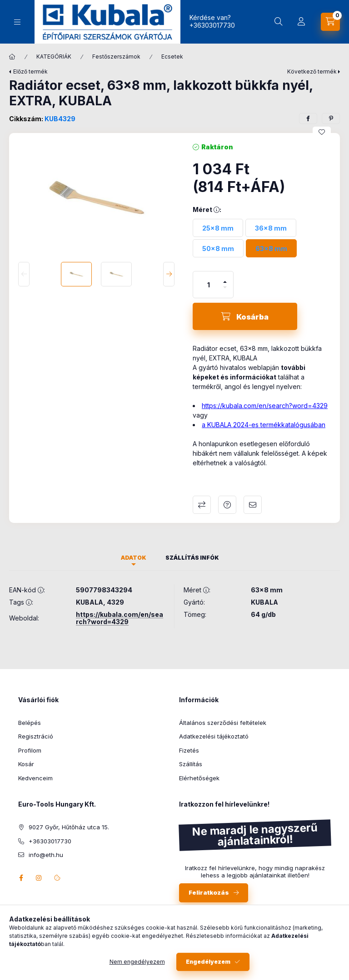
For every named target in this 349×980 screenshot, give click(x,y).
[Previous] (24, 274)
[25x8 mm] (218, 228)
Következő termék (312, 71)
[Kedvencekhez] (322, 132)
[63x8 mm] (271, 248)
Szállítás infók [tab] (192, 558)
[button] (96, 197)
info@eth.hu (46, 855)
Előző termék (30, 71)
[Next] (169, 274)
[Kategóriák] (17, 22)
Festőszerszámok (116, 57)
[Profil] (301, 22)
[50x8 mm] (218, 248)
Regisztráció (36, 736)
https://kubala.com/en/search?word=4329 (265, 406)
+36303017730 (212, 25)
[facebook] (308, 118)
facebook (21, 878)
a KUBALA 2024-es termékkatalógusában (264, 425)
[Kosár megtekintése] (330, 22)
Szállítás (191, 764)
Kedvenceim (35, 778)
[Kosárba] (245, 316)
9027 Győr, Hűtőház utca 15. (69, 827)
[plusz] (225, 278)
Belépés (30, 723)
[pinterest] (331, 118)
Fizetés (189, 750)
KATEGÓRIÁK (54, 57)
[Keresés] (279, 22)
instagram (39, 878)
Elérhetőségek (199, 778)
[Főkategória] (12, 57)
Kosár (26, 764)
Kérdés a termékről (227, 505)
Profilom (30, 750)
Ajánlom (253, 505)
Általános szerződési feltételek (223, 723)
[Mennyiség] (209, 285)
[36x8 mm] (271, 228)
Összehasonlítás (202, 505)
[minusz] (225, 291)
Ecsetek (172, 57)
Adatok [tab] (134, 558)
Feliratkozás (209, 892)
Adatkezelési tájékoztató (214, 736)
